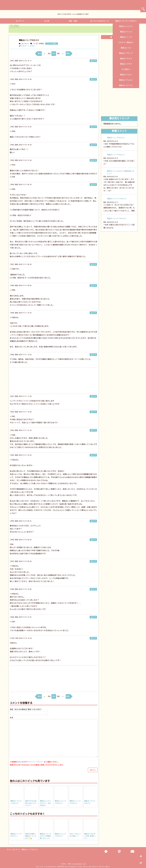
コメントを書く (52, 44)
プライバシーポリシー (35, 762)
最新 (68, 54)
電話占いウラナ (126, 64)
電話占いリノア (126, 37)
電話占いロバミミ (126, 85)
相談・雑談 (73, 21)
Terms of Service (98, 867)
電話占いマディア (126, 53)
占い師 (47, 21)
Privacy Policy (82, 867)
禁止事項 (22, 762)
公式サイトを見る (28, 46)
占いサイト (20, 21)
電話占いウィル (126, 32)
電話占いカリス (126, 59)
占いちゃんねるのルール (100, 21)
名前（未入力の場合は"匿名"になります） (26, 709)
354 (49, 54)
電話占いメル (126, 48)
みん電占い (126, 69)
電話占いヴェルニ (126, 80)
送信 (94, 770)
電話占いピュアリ (126, 26)
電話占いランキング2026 (125, 21)
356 (58, 54)
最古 (39, 54)
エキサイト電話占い (126, 42)
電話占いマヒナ (126, 75)
